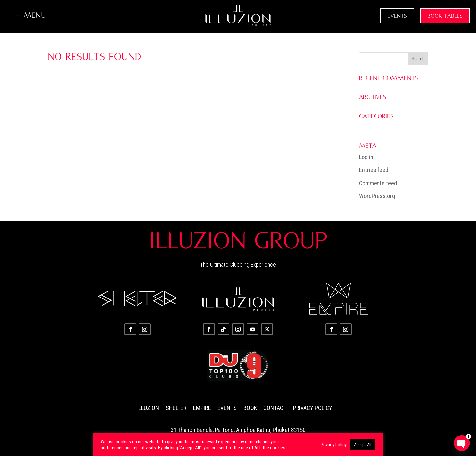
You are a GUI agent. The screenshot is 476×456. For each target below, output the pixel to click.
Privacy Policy (313, 408)
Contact (275, 408)
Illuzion (148, 408)
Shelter (176, 408)
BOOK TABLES (445, 16)
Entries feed (374, 170)
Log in (366, 157)
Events (227, 408)
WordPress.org (377, 196)
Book (250, 408)
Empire (202, 408)
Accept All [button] (363, 445)
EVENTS (397, 16)
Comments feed (378, 183)
